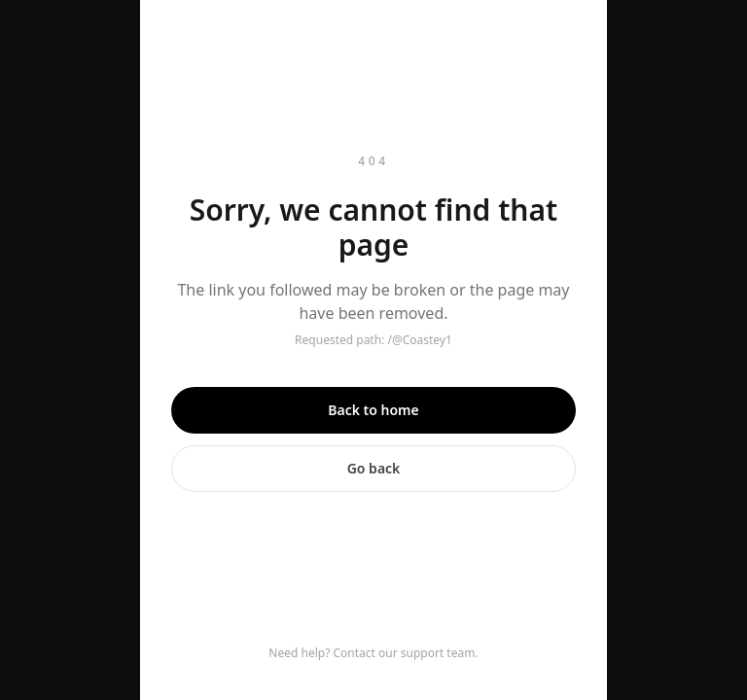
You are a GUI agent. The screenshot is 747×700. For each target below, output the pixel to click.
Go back (374, 468)
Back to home (373, 410)
